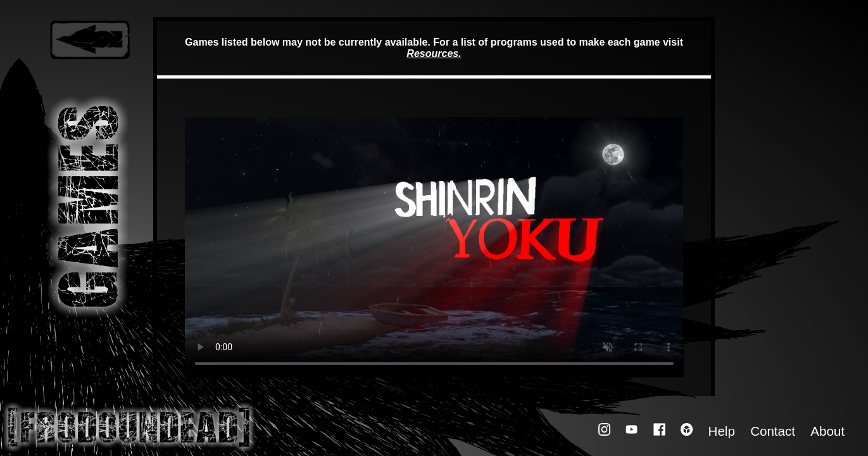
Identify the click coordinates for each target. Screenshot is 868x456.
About (827, 431)
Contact (773, 431)
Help (722, 431)
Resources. (434, 54)
